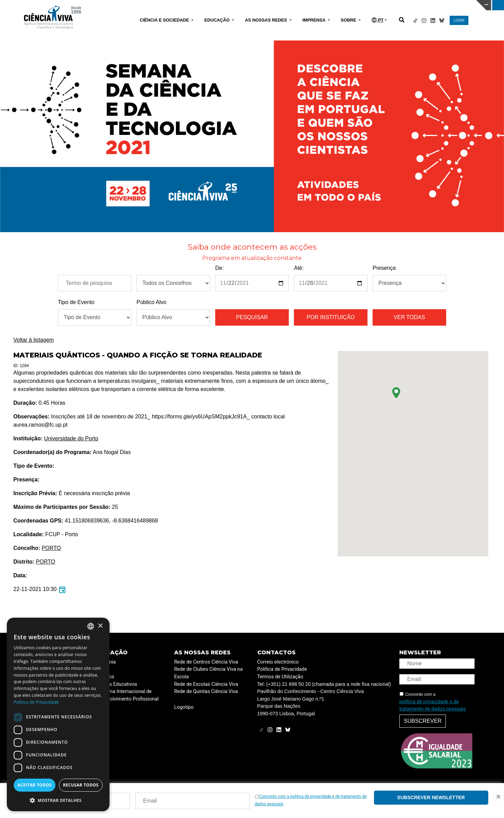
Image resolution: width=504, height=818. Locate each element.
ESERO (101, 669)
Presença (384, 268)
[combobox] (91, 626)
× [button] (100, 626)
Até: (299, 268)
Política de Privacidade (282, 669)
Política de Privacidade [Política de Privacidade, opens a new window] (36, 702)
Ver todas (410, 317)
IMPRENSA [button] (315, 20)
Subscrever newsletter (431, 797)
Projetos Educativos (115, 684)
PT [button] (378, 20)
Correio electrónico (278, 662)
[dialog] (58, 714)
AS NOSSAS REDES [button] (267, 20)
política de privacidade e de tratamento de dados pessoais (432, 706)
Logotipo (184, 707)
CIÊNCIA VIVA (338, 5)
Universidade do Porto (71, 438)
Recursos (104, 677)
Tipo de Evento (76, 302)
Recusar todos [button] (81, 785)
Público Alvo (151, 302)
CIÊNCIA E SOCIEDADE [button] (165, 20)
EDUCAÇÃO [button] (218, 20)
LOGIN (459, 20)
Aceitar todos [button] (35, 785)
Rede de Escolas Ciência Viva (206, 684)
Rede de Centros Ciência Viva (206, 662)
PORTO (51, 548)
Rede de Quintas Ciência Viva (206, 691)
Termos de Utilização (280, 677)
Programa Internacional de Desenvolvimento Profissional (126, 695)
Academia (105, 662)
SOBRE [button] (349, 20)
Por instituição (331, 317)
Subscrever (423, 721)
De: (219, 268)
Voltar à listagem (34, 340)
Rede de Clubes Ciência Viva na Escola (208, 673)
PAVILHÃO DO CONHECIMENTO (225, 4)
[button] (396, 393)
